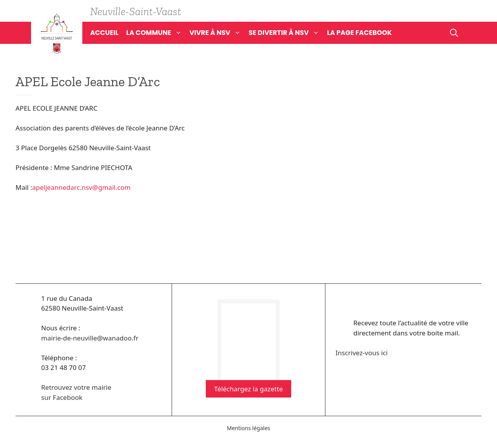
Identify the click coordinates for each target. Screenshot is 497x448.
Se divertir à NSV (288, 33)
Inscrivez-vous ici (361, 353)
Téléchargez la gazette (249, 389)
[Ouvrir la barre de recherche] (454, 33)
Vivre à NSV (219, 33)
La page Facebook (359, 33)
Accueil (104, 33)
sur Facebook (62, 397)
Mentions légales (248, 428)
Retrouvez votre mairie (76, 387)
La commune (158, 33)
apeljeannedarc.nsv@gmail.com (82, 187)
